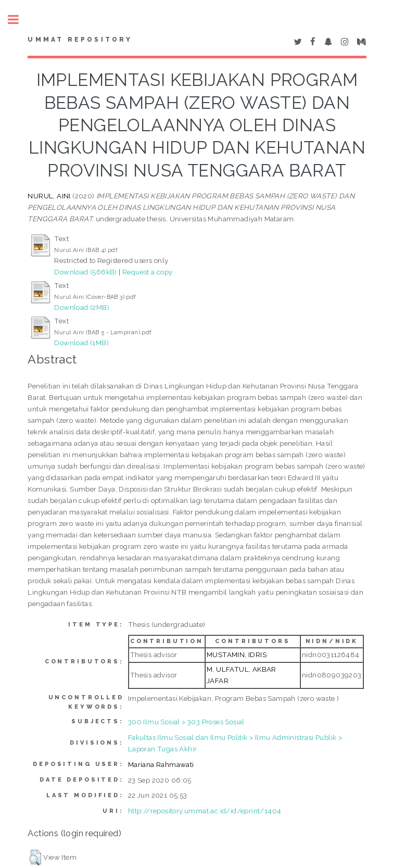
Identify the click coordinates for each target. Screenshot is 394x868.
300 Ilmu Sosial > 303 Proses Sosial (186, 722)
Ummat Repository (80, 40)
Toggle (19, 20)
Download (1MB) (81, 343)
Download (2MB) (82, 307)
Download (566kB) (85, 272)
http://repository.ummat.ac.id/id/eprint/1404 (205, 811)
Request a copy (148, 272)
